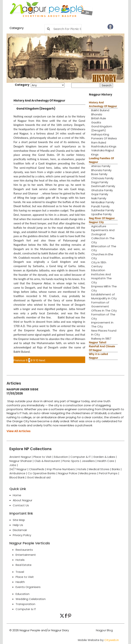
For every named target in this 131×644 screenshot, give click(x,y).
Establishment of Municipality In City (104, 296)
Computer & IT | (82, 457)
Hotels (82, 469)
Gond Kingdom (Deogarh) (102, 128)
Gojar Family (100, 194)
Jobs (13, 465)
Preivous (19, 360)
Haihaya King (100, 134)
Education (61, 457)
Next (42, 360)
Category (17, 28)
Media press (88, 473)
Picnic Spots (71, 461)
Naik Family (99, 198)
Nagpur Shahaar (21, 461)
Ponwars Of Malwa (104, 138)
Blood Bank (17, 477)
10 (37, 360)
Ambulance (17, 473)
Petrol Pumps (108, 473)
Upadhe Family (101, 214)
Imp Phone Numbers (61, 469)
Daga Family (100, 182)
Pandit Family (100, 206)
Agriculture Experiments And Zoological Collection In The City (103, 234)
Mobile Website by (98, 640)
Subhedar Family (103, 210)
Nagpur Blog (104, 630)
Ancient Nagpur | (21, 457)
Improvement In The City (102, 324)
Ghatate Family (102, 190)
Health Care (106, 461)
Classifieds (37, 469)
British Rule (99, 118)
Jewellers (88, 461)
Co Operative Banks (42, 473)
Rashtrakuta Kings (104, 146)
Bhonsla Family (101, 170)
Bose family (99, 174)
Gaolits (96, 122)
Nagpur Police (68, 473)
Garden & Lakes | (105, 457)
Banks (116, 469)
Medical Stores (99, 469)
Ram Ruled (99, 142)
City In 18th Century (99, 264)
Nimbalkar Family (103, 202)
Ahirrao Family (101, 166)
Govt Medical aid (39, 477)
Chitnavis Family (102, 178)
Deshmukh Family (103, 186)
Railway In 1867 (101, 339)
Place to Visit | (44, 457)
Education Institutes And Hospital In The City (101, 276)
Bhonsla (97, 114)
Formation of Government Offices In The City (104, 306)
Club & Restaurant (47, 461)
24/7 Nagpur (18, 469)
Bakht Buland (100, 110)
